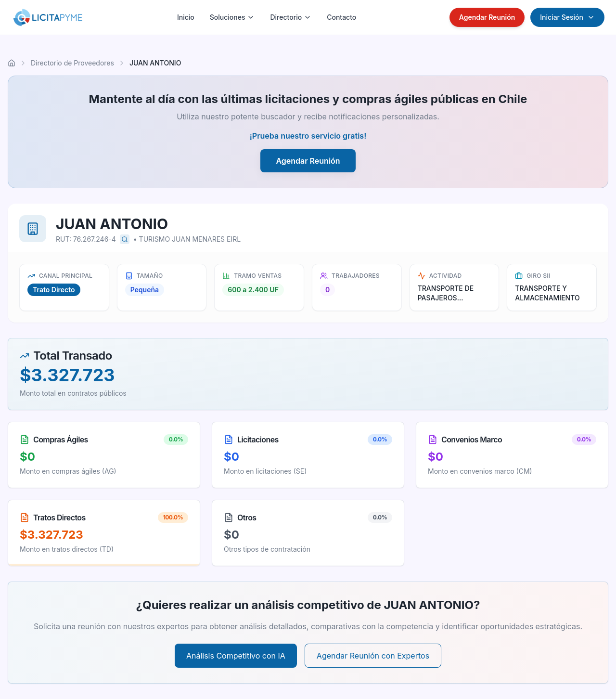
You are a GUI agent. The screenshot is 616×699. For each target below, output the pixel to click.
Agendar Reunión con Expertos (373, 656)
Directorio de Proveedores (72, 63)
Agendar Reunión (487, 17)
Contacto (341, 17)
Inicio (186, 17)
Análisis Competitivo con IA (236, 656)
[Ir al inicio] (12, 63)
